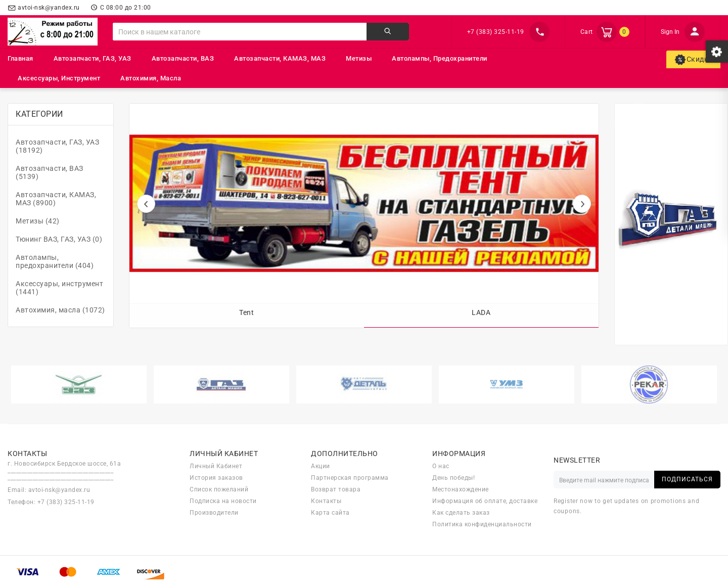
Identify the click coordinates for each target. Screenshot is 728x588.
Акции (321, 466)
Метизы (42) (38, 221)
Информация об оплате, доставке (485, 501)
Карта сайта (330, 513)
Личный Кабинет (216, 466)
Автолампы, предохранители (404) (55, 261)
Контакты (326, 501)
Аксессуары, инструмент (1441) (59, 288)
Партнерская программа (350, 478)
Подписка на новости (223, 501)
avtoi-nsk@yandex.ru (59, 490)
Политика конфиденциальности (482, 524)
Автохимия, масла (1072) (60, 310)
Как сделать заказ (461, 513)
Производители (214, 513)
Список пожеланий (219, 489)
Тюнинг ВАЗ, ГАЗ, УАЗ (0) (59, 239)
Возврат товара (336, 489)
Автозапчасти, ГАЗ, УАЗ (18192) (57, 146)
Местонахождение (461, 489)
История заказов (216, 478)
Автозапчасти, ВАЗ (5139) (50, 172)
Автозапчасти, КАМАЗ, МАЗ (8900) (56, 199)
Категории (39, 114)
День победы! (453, 478)
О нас (441, 466)
